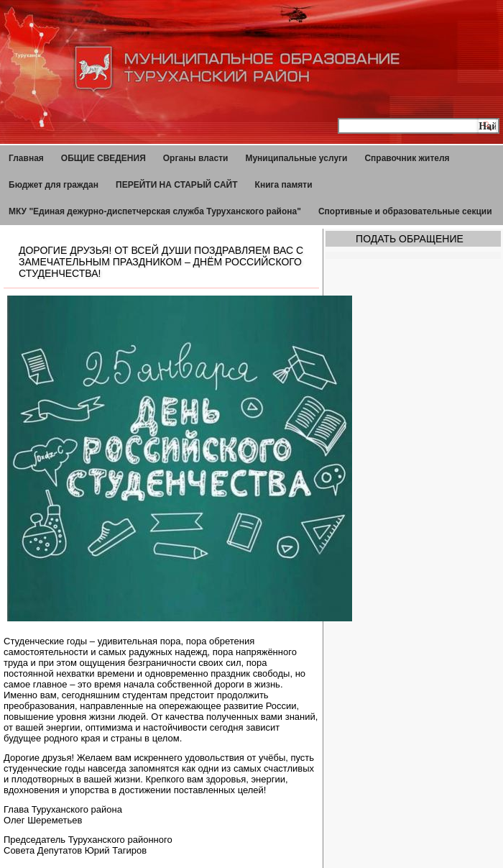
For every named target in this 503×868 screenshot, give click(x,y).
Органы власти (196, 158)
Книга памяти (284, 185)
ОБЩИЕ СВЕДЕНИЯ (103, 158)
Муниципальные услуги (296, 158)
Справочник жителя (407, 158)
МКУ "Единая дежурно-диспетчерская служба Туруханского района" (155, 211)
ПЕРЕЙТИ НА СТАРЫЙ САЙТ (177, 185)
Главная (26, 158)
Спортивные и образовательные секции (405, 211)
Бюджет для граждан (54, 185)
